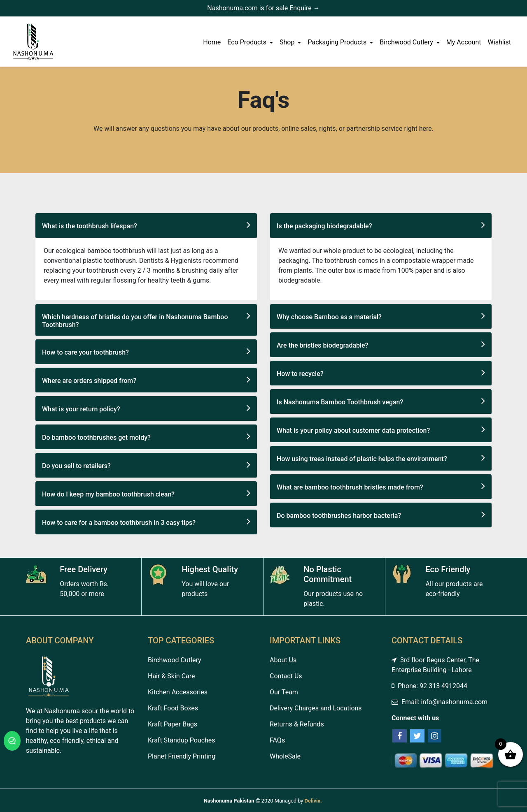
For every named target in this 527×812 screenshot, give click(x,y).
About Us (283, 660)
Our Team (284, 692)
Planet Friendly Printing (182, 756)
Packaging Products (338, 42)
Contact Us (286, 676)
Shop (288, 42)
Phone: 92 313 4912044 (429, 686)
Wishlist (499, 42)
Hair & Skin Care (171, 676)
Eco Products (248, 42)
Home (212, 42)
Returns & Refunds (297, 724)
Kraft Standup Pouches (182, 740)
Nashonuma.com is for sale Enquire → (263, 8)
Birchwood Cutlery (407, 42)
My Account (464, 42)
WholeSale (285, 756)
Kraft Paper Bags (173, 724)
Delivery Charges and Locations (316, 708)
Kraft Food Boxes (173, 708)
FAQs (277, 740)
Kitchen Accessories (178, 692)
